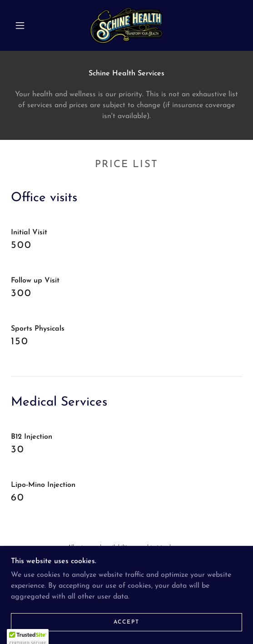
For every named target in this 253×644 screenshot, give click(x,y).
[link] (127, 25)
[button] (22, 25)
